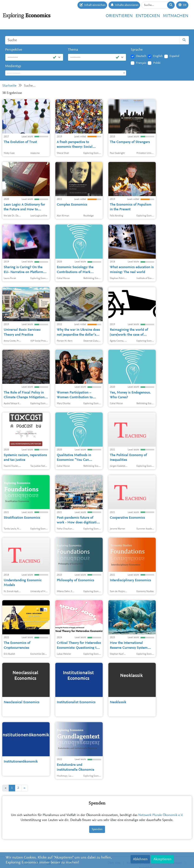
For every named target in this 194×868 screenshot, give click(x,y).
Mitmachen (176, 16)
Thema (73, 50)
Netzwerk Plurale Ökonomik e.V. (161, 815)
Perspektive (14, 50)
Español (174, 56)
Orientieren (119, 16)
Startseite (9, 86)
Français (141, 63)
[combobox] (66, 73)
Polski (157, 63)
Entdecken (148, 16)
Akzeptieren (162, 859)
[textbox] (66, 73)
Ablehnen (140, 859)
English (158, 56)
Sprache (137, 50)
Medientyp (13, 66)
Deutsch (141, 56)
